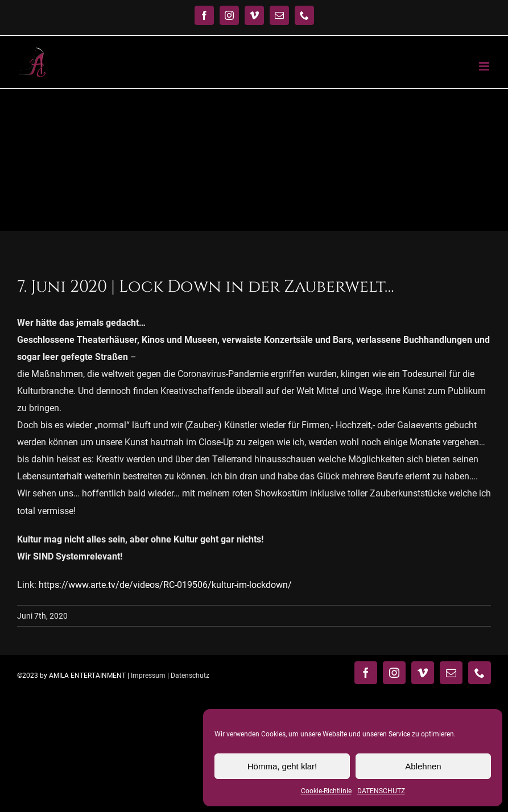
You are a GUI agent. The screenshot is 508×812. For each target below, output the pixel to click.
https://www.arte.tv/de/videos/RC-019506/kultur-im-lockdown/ (165, 585)
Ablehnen (423, 766)
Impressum (148, 676)
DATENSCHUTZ (381, 791)
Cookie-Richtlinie (326, 791)
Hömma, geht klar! (282, 766)
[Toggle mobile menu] (485, 66)
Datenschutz (190, 676)
